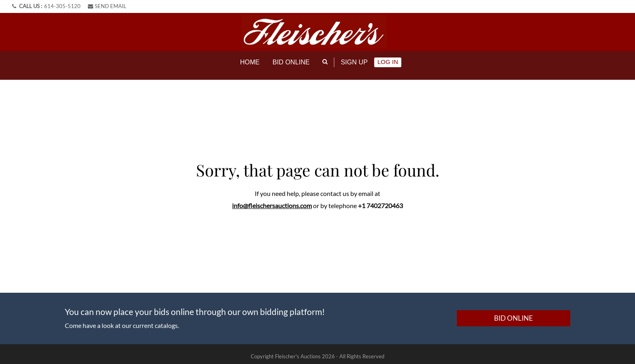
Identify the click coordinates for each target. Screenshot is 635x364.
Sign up (354, 62)
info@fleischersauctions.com (272, 201)
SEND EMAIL (107, 6)
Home (250, 62)
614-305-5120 (62, 6)
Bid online (291, 62)
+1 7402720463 (380, 201)
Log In (388, 62)
